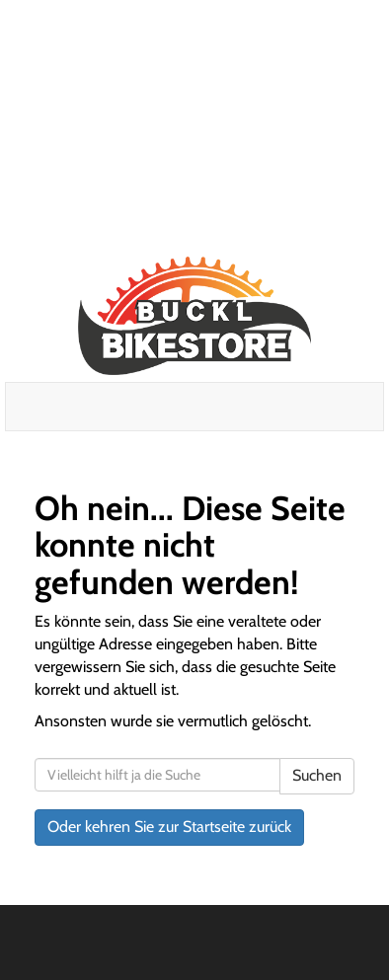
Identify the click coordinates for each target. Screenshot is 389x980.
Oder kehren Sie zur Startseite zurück (169, 827)
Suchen (317, 775)
